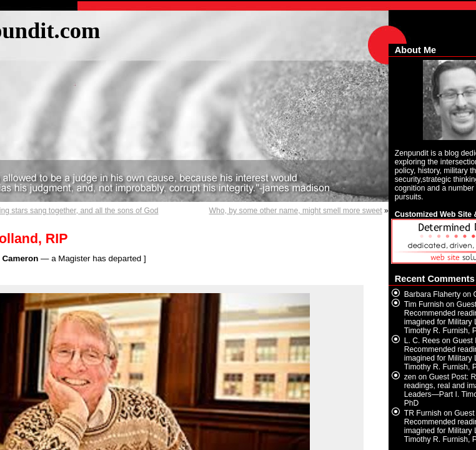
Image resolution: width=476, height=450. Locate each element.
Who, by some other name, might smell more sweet (296, 211)
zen (410, 377)
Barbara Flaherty (433, 294)
